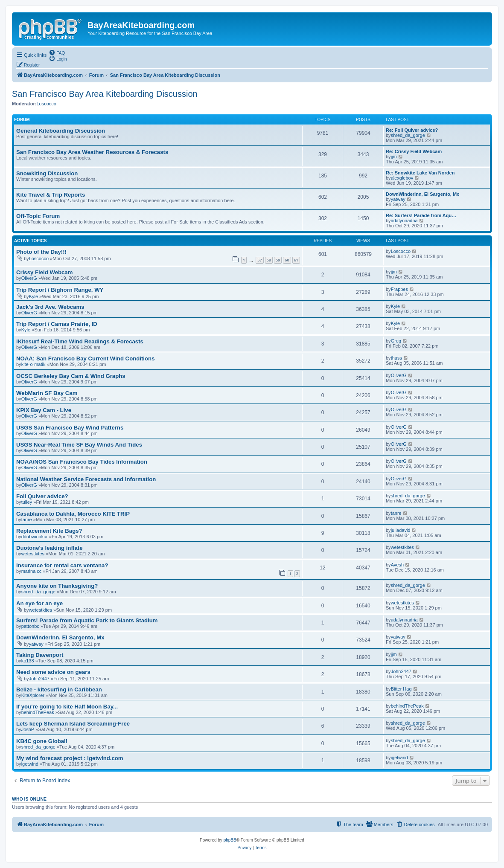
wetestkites (33, 554)
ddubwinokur (35, 537)
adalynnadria (404, 221)
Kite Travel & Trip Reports (51, 195)
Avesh (397, 565)
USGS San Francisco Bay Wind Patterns (70, 428)
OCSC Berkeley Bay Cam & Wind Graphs (71, 376)
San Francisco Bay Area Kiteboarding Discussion (105, 94)
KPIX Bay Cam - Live (44, 410)
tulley (27, 502)
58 (269, 260)
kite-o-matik (34, 364)
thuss (396, 358)
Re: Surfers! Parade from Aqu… (421, 215)
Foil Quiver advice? (42, 496)
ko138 (28, 661)
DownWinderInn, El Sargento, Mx (422, 194)
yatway (398, 199)
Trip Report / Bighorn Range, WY (60, 290)
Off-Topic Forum (38, 216)
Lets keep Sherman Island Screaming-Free (73, 724)
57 (259, 260)
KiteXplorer (33, 695)
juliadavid (401, 530)
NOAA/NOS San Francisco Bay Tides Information (82, 462)
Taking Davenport (40, 655)
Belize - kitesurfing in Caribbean (59, 689)
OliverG (29, 278)
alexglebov (402, 178)
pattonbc (30, 626)
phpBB (230, 840)
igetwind (30, 764)
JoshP (28, 729)
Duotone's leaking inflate (50, 548)
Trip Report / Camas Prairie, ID (57, 324)
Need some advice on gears (53, 672)
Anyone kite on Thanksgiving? (57, 586)
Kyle (34, 296)
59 (278, 260)
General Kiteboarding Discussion (61, 131)
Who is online (29, 799)
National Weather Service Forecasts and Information (86, 479)
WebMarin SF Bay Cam (47, 393)
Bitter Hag (401, 689)
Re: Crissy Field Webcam (414, 151)
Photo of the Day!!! (41, 252)
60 (287, 260)
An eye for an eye (39, 603)
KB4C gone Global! (42, 741)
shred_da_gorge (408, 135)
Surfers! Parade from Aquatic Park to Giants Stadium (87, 620)
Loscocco (46, 104)
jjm (394, 157)
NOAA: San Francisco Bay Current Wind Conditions (85, 359)
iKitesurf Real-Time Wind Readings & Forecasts (80, 341)
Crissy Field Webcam (44, 272)
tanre (27, 520)
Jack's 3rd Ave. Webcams (50, 307)
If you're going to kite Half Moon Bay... (67, 707)
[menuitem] (57, 52)
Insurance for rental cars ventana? (62, 565)
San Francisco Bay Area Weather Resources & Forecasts (92, 152)
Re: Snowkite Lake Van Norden (420, 173)
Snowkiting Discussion (47, 173)
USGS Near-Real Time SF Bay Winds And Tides (79, 445)
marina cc (32, 571)
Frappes (399, 289)
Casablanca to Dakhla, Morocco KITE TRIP (73, 514)
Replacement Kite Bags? (49, 531)
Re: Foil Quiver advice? (412, 130)
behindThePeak (38, 712)
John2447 (39, 679)
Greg (396, 341)
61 (296, 260)
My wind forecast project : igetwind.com (70, 758)
